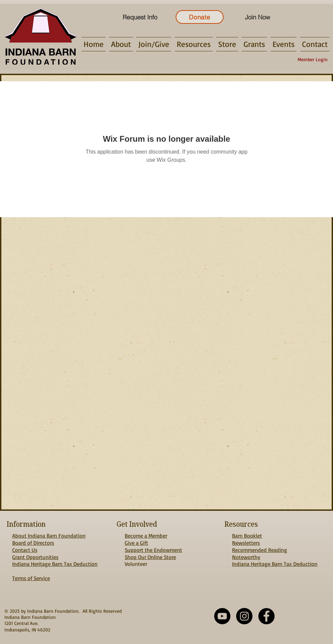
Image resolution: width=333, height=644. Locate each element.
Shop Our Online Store (150, 557)
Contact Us (25, 550)
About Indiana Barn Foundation (49, 536)
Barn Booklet (247, 536)
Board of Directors (33, 543)
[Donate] (200, 17)
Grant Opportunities (35, 557)
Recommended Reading (260, 550)
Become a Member (146, 536)
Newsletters (246, 543)
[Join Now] (257, 17)
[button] (121, 44)
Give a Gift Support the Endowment (153, 546)
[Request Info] (140, 17)
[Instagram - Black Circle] (244, 616)
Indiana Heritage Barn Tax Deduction (55, 564)
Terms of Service (31, 578)
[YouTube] (222, 616)
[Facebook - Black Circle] (266, 616)
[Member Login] (313, 59)
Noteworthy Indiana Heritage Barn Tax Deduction (275, 561)
